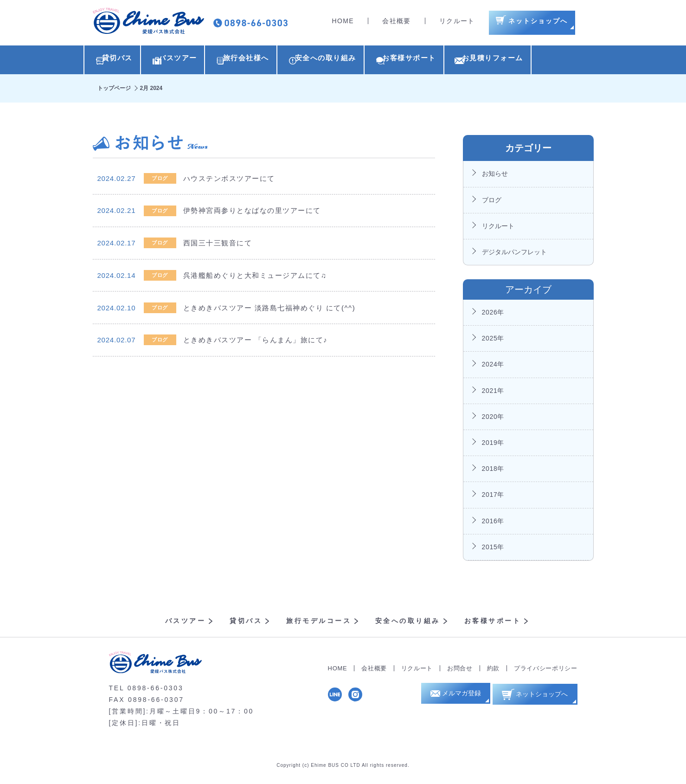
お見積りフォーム (551, 61)
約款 (493, 671)
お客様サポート (457, 61)
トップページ (114, 90)
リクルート (457, 23)
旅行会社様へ (269, 61)
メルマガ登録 (458, 698)
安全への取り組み (361, 61)
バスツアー (190, 61)
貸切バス (117, 61)
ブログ (492, 202)
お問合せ (460, 671)
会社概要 (397, 23)
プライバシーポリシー (546, 671)
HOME (343, 23)
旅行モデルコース (319, 623)
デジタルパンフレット (514, 255)
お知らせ (495, 176)
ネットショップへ (539, 698)
